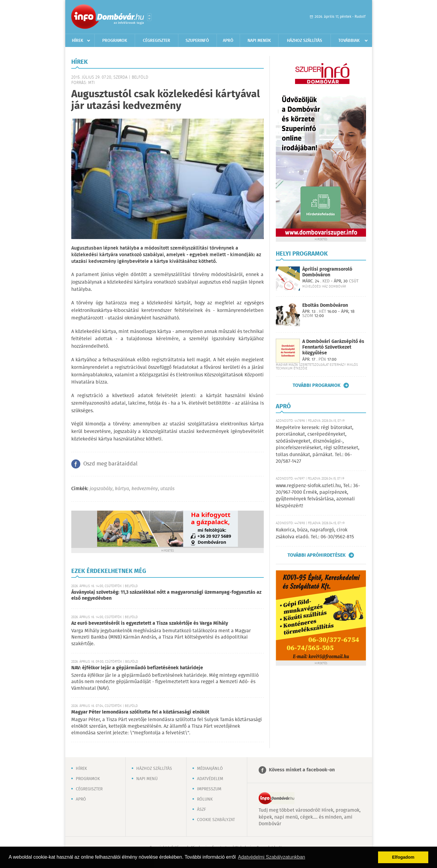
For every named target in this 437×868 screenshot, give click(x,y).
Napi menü (147, 779)
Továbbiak (349, 41)
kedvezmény (145, 489)
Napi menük (259, 41)
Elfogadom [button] (403, 857)
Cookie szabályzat (216, 820)
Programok (115, 41)
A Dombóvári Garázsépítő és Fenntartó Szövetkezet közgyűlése (333, 347)
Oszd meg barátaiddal (110, 464)
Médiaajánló (210, 769)
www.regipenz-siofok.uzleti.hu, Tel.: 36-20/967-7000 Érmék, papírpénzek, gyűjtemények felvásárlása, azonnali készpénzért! (318, 496)
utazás (167, 489)
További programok (317, 385)
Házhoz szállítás (305, 41)
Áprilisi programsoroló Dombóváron (327, 272)
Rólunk (205, 799)
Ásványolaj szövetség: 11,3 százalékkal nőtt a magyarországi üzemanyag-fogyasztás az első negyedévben (166, 595)
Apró (228, 41)
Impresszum (209, 789)
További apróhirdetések (317, 555)
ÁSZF (202, 810)
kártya (122, 489)
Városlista (149, 17)
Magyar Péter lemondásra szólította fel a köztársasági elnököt (140, 712)
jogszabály (101, 489)
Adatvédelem (210, 779)
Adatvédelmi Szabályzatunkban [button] (271, 857)
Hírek (78, 41)
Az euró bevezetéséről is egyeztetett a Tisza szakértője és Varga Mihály (150, 623)
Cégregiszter (157, 41)
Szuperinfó (197, 41)
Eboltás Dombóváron (325, 305)
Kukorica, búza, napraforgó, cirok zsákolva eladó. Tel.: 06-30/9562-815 (315, 533)
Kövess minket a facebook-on (302, 770)
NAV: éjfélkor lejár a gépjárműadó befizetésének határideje (137, 668)
